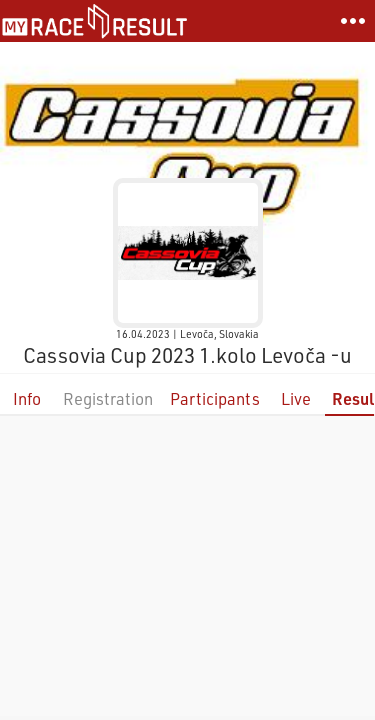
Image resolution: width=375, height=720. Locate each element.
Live (296, 398)
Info (27, 398)
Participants (215, 398)
